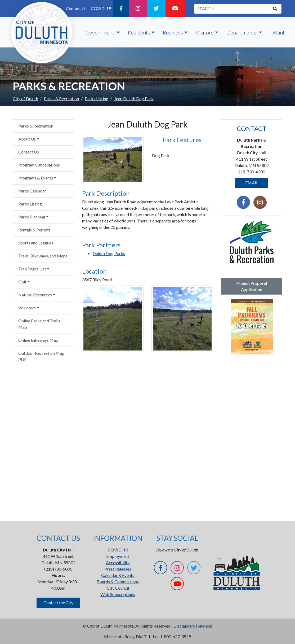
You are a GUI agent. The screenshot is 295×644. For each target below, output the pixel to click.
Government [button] (100, 32)
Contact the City (58, 603)
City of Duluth (25, 98)
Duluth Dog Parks (109, 253)
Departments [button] (242, 32)
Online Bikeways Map (38, 340)
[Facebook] (121, 9)
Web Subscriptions (118, 594)
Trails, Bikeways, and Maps (43, 256)
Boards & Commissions (118, 582)
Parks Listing (97, 98)
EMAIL (252, 183)
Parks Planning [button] (32, 217)
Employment (118, 556)
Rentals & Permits (34, 230)
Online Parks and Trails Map (39, 324)
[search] (275, 9)
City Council (118, 588)
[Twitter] (156, 9)
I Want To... (277, 45)
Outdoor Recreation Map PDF (41, 356)
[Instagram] (138, 9)
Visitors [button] (205, 32)
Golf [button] (22, 282)
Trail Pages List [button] (32, 269)
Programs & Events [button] (36, 178)
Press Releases (118, 569)
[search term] (232, 9)
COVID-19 (101, 8)
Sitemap (205, 626)
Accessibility (118, 562)
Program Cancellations (39, 165)
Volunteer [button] (27, 308)
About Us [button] (27, 139)
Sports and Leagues (36, 243)
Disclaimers (184, 626)
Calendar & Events (118, 575)
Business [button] (173, 32)
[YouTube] (175, 9)
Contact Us (29, 152)
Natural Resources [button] (35, 295)
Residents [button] (139, 32)
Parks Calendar (32, 191)
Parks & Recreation (61, 98)
